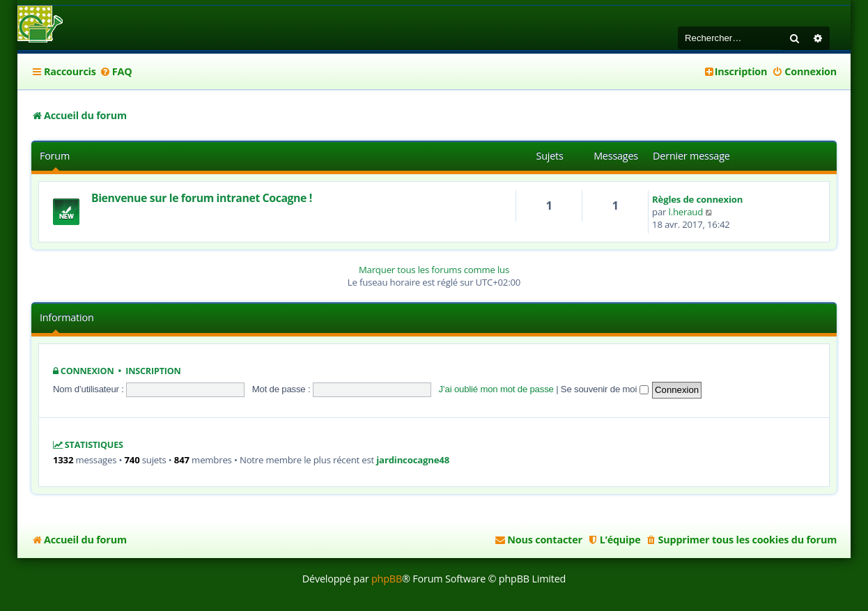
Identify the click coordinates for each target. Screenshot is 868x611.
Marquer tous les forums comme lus (434, 270)
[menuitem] (116, 72)
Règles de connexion (697, 199)
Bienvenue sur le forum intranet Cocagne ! (202, 198)
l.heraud (686, 212)
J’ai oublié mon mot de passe (496, 389)
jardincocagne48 (413, 460)
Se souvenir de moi (605, 389)
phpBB (387, 579)
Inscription (153, 371)
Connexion (87, 371)
